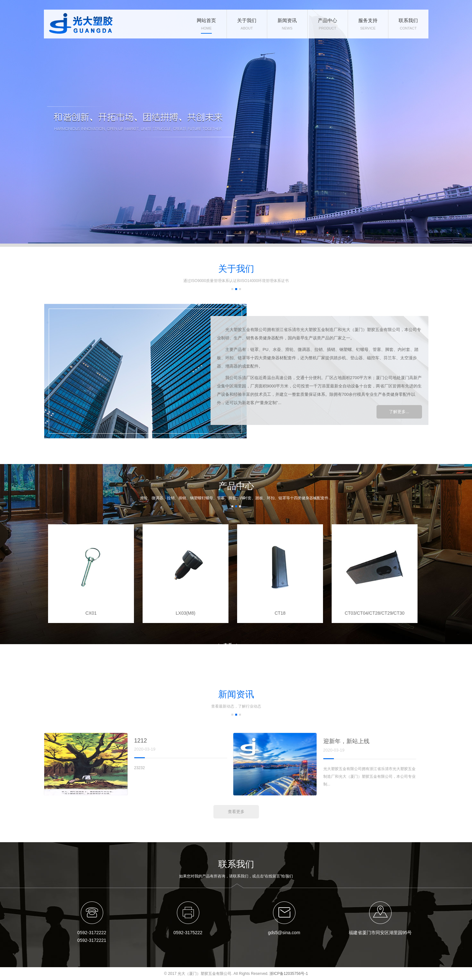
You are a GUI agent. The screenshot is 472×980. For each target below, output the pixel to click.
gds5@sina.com (284, 933)
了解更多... (399, 412)
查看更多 (228, 647)
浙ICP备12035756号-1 (289, 974)
